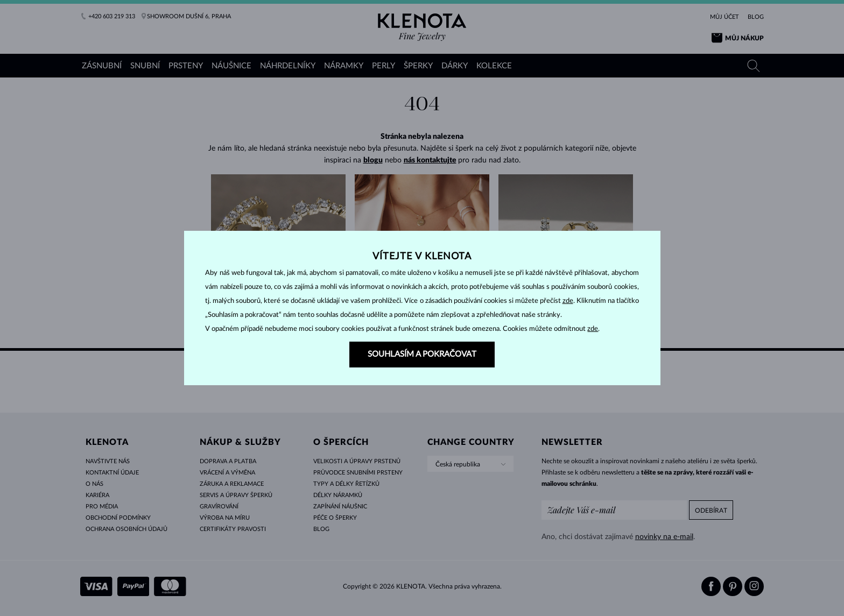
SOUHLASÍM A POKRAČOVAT (422, 354)
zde (568, 301)
